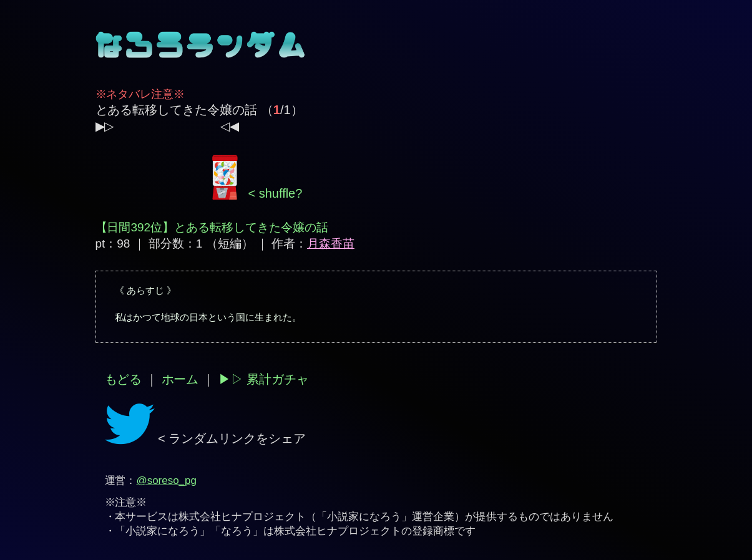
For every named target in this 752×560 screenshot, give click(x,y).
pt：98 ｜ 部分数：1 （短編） (174, 244)
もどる (124, 379)
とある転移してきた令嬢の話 (177, 110)
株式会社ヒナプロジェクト (242, 517)
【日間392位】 (135, 227)
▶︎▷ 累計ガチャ (264, 379)
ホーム (180, 379)
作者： (313, 244)
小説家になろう (364, 517)
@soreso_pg (166, 480)
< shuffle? (255, 193)
